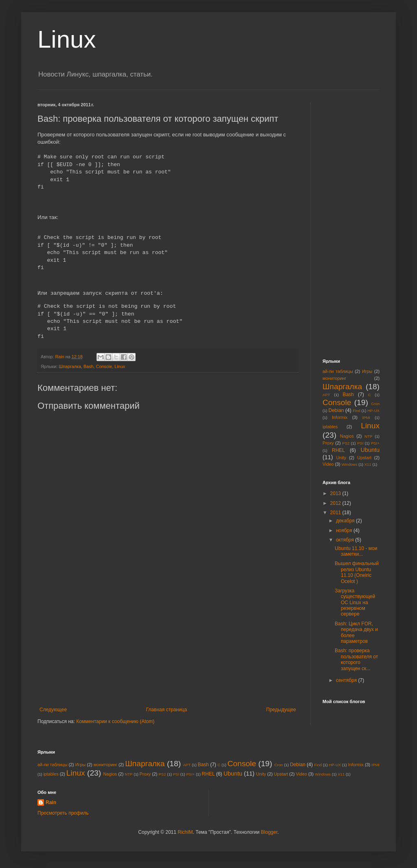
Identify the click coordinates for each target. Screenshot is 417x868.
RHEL (338, 450)
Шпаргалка (70, 366)
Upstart (364, 458)
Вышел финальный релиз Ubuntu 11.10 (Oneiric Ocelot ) (357, 572)
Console (104, 366)
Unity (341, 458)
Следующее (53, 710)
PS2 (346, 443)
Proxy (328, 443)
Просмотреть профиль (63, 813)
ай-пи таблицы (338, 371)
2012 (336, 503)
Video (328, 464)
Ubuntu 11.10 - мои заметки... (356, 551)
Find (357, 411)
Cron (375, 404)
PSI (360, 443)
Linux (67, 39)
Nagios (347, 436)
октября (346, 540)
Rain (51, 802)
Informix (340, 417)
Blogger (269, 832)
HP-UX (373, 411)
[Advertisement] (168, 646)
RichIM (185, 832)
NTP (368, 436)
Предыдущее (281, 710)
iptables (330, 427)
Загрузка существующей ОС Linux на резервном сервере (355, 603)
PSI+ (375, 443)
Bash (89, 366)
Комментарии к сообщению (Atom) (115, 721)
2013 (336, 493)
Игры (367, 371)
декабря (346, 521)
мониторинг (334, 378)
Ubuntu (370, 450)
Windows (350, 464)
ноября (345, 530)
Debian (336, 410)
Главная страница (167, 710)
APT (326, 395)
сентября (347, 680)
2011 (336, 513)
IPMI (366, 418)
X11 (368, 464)
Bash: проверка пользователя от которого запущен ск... (356, 659)
